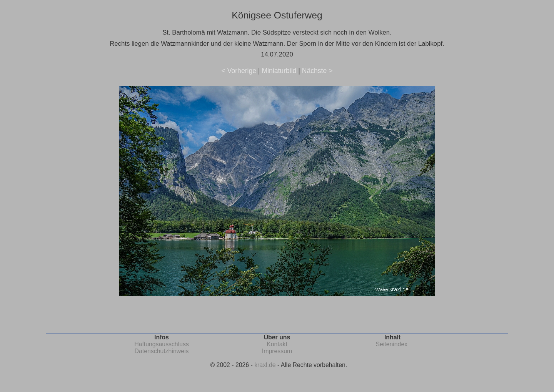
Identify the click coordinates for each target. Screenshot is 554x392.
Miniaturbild (279, 71)
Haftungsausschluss (162, 344)
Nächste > (317, 71)
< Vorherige (239, 71)
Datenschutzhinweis (162, 351)
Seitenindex (391, 344)
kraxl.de (265, 365)
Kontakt (277, 344)
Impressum (277, 351)
